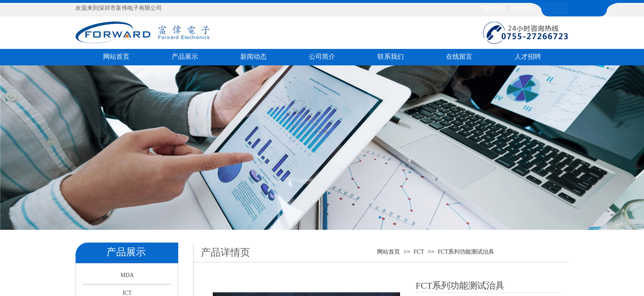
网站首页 (389, 252)
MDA (127, 275)
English (522, 8)
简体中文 (494, 8)
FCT (419, 252)
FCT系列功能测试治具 (466, 252)
